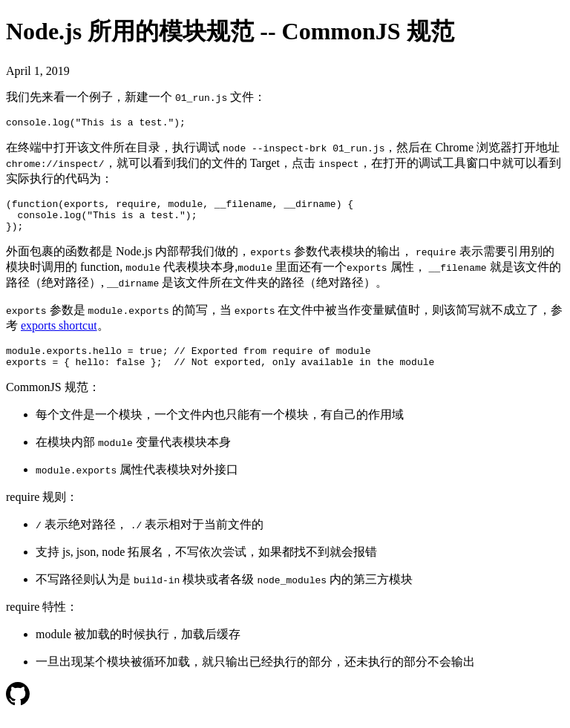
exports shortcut (59, 334)
